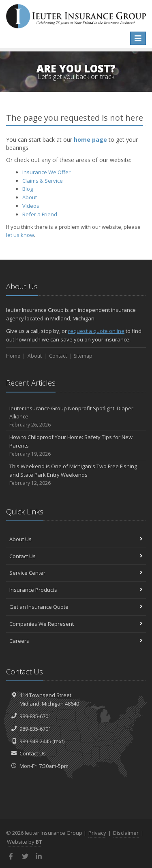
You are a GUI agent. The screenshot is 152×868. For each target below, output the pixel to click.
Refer (40, 214)
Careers (76, 641)
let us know (20, 235)
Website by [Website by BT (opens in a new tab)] (25, 842)
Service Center (76, 573)
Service (43, 181)
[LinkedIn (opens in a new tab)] (39, 856)
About (30, 197)
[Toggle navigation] (138, 38)
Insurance (46, 172)
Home (13, 356)
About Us (76, 539)
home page (90, 140)
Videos (31, 206)
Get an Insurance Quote (76, 607)
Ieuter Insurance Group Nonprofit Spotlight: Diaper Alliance (76, 417)
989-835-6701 (35, 716)
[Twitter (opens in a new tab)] (25, 856)
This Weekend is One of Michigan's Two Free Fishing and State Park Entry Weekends (76, 475)
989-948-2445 (35, 741)
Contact (58, 356)
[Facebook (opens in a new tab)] (11, 856)
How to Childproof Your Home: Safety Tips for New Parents (76, 446)
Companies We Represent (76, 624)
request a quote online (96, 331)
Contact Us (76, 556)
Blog (28, 189)
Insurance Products (76, 590)
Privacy (97, 833)
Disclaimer (126, 833)
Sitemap (83, 356)
